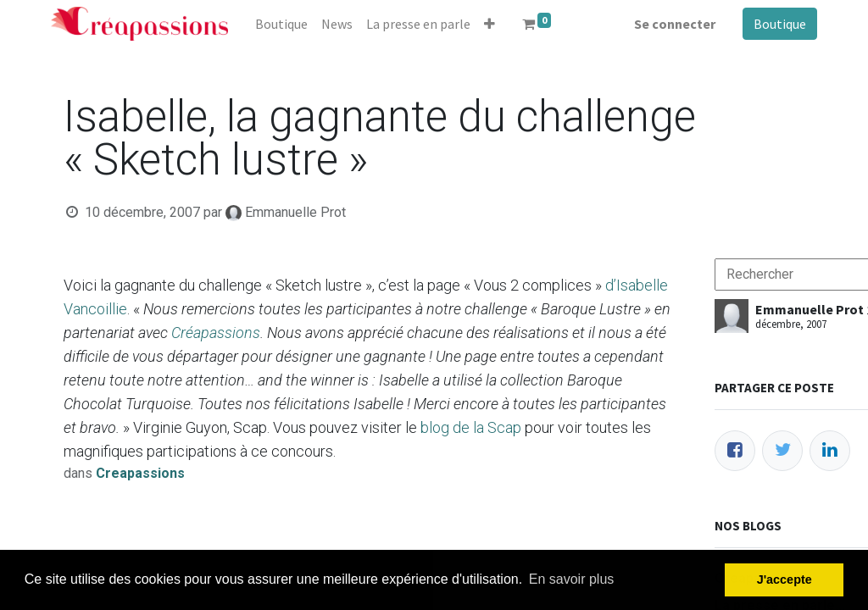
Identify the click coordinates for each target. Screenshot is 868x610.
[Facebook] (735, 451)
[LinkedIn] (830, 451)
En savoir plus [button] (572, 579)
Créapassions (216, 333)
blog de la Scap (471, 427)
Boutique (780, 24)
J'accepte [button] (785, 579)
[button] (490, 24)
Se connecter (675, 24)
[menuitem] (281, 24)
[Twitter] (782, 451)
